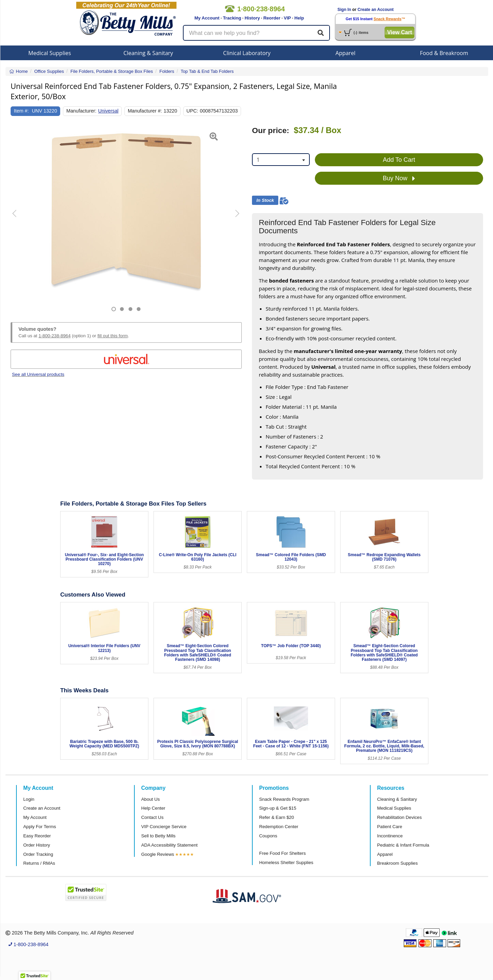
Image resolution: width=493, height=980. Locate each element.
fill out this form (113, 336)
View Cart (399, 32)
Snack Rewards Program (284, 799)
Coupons (268, 836)
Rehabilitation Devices (399, 817)
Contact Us (152, 817)
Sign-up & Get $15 (278, 808)
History (252, 18)
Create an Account (376, 10)
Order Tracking (38, 854)
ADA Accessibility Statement (169, 845)
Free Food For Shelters (282, 853)
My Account (207, 18)
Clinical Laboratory (247, 53)
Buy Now (399, 179)
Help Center (153, 808)
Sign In (344, 10)
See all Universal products (38, 374)
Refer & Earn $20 (277, 817)
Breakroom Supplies (397, 863)
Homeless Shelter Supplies (286, 863)
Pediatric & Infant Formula (403, 845)
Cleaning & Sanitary (148, 53)
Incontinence (390, 836)
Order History (37, 845)
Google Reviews (158, 854)
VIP (287, 18)
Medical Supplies (50, 53)
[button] (19, 219)
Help (299, 18)
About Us (150, 799)
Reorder (272, 18)
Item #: (22, 111)
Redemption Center (279, 827)
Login (29, 799)
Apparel (345, 53)
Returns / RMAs (39, 863)
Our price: (271, 130)
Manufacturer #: (145, 111)
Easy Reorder (37, 836)
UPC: (192, 111)
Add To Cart (399, 160)
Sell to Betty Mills (158, 836)
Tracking (232, 18)
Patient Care (390, 827)
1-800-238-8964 (55, 336)
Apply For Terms (40, 827)
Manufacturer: (81, 111)
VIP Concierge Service (164, 827)
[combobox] (281, 160)
